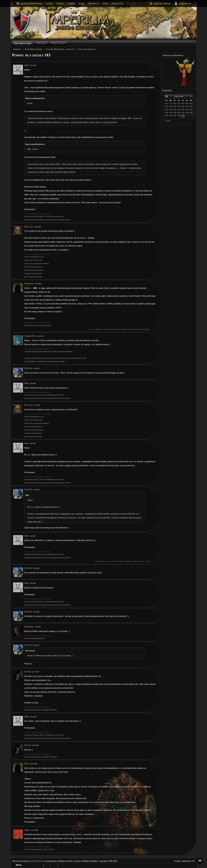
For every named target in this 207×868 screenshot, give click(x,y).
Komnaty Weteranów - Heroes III (60, 49)
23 (179, 113)
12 (191, 107)
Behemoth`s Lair (21, 22)
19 (191, 110)
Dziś (168, 121)
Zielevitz (28, 368)
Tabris (27, 830)
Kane (27, 764)
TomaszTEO (30, 336)
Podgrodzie (41, 43)
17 (183, 110)
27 (167, 116)
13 (167, 110)
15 (175, 110)
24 (183, 113)
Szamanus (29, 283)
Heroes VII (117, 3)
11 (187, 107)
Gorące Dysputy (58, 43)
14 (171, 110)
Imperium (78, 23)
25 (187, 113)
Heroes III (93, 3)
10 (183, 107)
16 (179, 110)
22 (175, 113)
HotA (105, 3)
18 (187, 110)
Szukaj (49, 3)
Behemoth (29, 627)
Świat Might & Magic (23, 43)
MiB (26, 65)
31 (183, 116)
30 (171, 104)
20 (167, 113)
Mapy (81, 3)
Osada (71, 3)
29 (167, 104)
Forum (60, 3)
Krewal (27, 672)
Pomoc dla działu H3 (87, 49)
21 (171, 113)
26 (191, 113)
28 (171, 116)
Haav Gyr (28, 227)
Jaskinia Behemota (38, 861)
